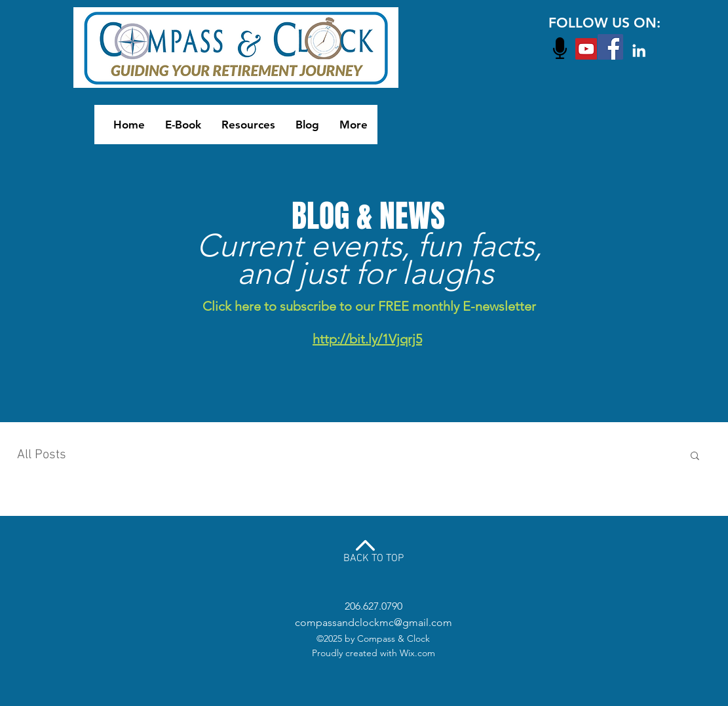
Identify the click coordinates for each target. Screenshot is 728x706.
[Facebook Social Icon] (610, 47)
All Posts (42, 455)
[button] (695, 457)
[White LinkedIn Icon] (639, 50)
